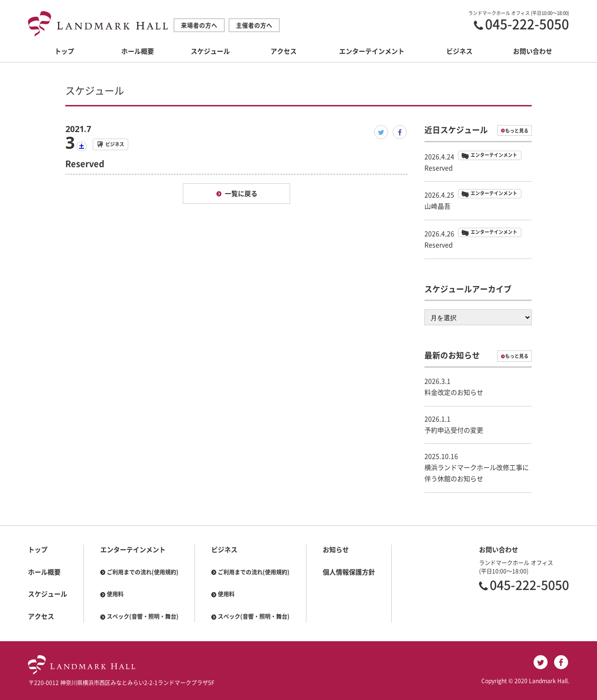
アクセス (284, 51)
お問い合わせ (533, 51)
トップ (64, 51)
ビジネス (459, 51)
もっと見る (517, 131)
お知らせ (336, 550)
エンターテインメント (372, 51)
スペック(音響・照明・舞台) (143, 616)
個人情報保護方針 (349, 572)
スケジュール (210, 51)
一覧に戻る (241, 194)
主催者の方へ (254, 25)
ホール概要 (138, 51)
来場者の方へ (199, 25)
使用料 (115, 594)
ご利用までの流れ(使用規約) (143, 572)
